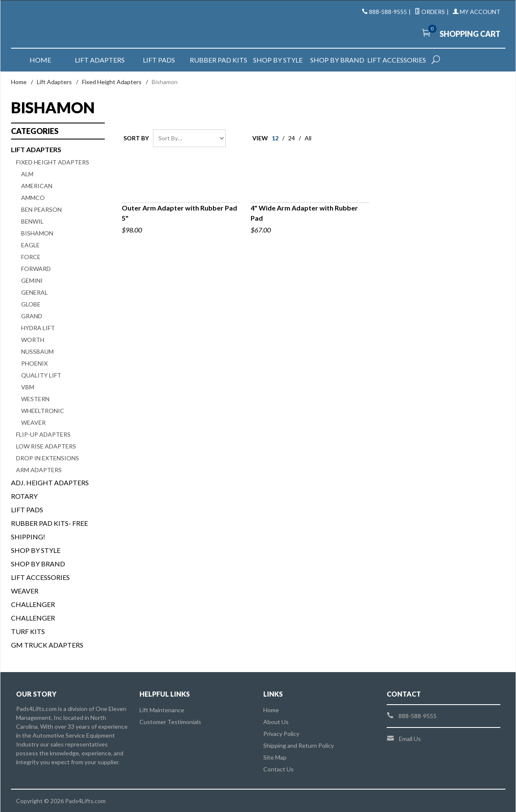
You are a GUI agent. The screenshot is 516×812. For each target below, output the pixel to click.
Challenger (33, 604)
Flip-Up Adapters (43, 434)
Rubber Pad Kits (218, 60)
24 (292, 138)
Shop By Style (36, 550)
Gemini (32, 280)
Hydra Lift (38, 328)
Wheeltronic (43, 411)
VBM (28, 387)
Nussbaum (37, 351)
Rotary (24, 496)
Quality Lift (41, 375)
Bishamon (37, 233)
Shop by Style (278, 60)
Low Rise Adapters (46, 446)
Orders (430, 12)
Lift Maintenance (162, 710)
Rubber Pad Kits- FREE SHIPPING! (49, 530)
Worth (33, 340)
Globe (31, 304)
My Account (476, 12)
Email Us (410, 739)
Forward (36, 269)
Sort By (136, 138)
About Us (276, 722)
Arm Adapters (39, 470)
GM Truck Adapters (47, 645)
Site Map (275, 757)
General (34, 292)
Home (40, 60)
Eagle (30, 245)
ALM (27, 174)
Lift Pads (159, 60)
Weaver (33, 422)
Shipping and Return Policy (299, 745)
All (308, 138)
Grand (32, 316)
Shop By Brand (38, 564)
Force (31, 257)
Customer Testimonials (170, 722)
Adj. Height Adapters (50, 483)
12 (275, 138)
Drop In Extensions (48, 458)
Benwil (32, 221)
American (37, 186)
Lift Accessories (397, 60)
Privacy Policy (281, 734)
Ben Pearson (41, 209)
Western (35, 399)
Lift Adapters (100, 60)
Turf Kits (28, 631)
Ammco (33, 198)
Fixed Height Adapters (112, 82)
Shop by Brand (337, 60)
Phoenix (34, 363)
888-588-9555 (388, 12)
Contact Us (278, 769)
